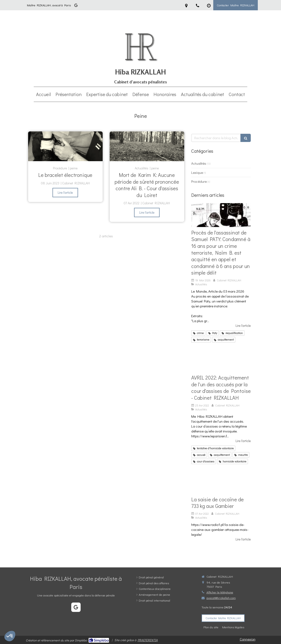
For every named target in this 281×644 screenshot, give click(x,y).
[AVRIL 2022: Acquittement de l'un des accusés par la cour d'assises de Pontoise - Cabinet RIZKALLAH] (221, 360)
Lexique (197, 172)
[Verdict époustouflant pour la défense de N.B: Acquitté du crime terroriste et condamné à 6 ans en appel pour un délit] (221, 215)
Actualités (199, 163)
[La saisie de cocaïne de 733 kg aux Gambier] (221, 482)
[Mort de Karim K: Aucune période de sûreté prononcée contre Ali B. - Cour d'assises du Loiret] (147, 146)
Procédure (199, 181)
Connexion (248, 639)
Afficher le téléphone (220, 592)
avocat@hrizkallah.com (221, 598)
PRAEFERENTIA (148, 640)
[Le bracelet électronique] (65, 146)
